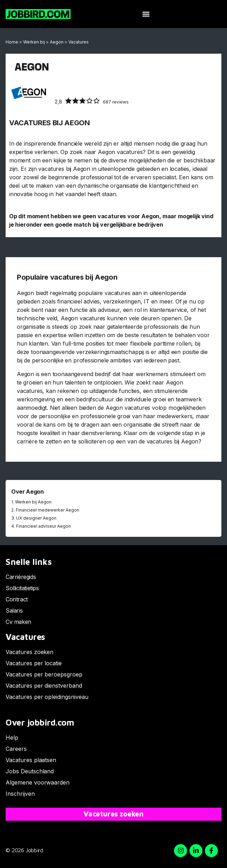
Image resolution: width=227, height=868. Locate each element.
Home (12, 42)
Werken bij (34, 42)
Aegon (57, 42)
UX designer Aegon (36, 518)
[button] (146, 14)
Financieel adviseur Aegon (44, 526)
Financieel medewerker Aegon (48, 510)
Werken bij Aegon (33, 502)
